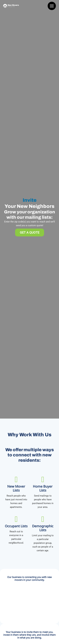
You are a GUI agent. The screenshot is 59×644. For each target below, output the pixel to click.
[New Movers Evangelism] (11, 6)
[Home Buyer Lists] (43, 479)
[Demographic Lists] (43, 519)
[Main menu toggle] (52, 6)
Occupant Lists (16, 526)
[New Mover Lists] (16, 479)
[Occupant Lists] (16, 519)
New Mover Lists (16, 488)
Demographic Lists (43, 528)
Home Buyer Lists (43, 488)
